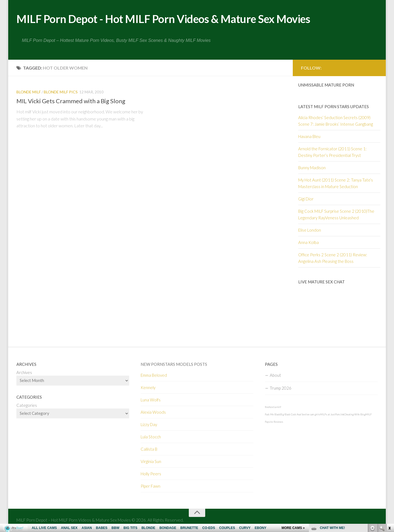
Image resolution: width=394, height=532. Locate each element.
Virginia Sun (151, 462)
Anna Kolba (308, 243)
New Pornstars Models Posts (174, 365)
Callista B (149, 450)
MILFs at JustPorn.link (332, 415)
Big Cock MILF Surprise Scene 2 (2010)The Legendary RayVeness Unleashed (336, 215)
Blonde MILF (29, 92)
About (275, 376)
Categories (27, 406)
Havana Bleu (309, 137)
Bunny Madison (312, 168)
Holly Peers (151, 474)
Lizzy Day (149, 425)
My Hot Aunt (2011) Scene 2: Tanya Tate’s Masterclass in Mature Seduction (336, 184)
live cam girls (313, 415)
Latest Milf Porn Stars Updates (334, 107)
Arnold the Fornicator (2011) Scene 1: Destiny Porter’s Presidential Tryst (332, 153)
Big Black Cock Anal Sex (293, 415)
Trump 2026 (281, 389)
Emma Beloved (154, 376)
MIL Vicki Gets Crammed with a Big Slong (71, 101)
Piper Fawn (150, 487)
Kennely (148, 388)
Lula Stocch (151, 437)
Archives (24, 373)
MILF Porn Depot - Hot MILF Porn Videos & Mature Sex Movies (173, 19)
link (389, 446)
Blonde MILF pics (61, 92)
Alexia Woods (153, 413)
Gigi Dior (306, 199)
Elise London (310, 231)
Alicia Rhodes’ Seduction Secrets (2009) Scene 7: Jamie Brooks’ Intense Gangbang (336, 121)
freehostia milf (273, 408)
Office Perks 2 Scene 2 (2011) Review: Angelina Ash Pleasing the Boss (333, 258)
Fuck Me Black (273, 415)
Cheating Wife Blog (355, 415)
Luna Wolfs (151, 400)
